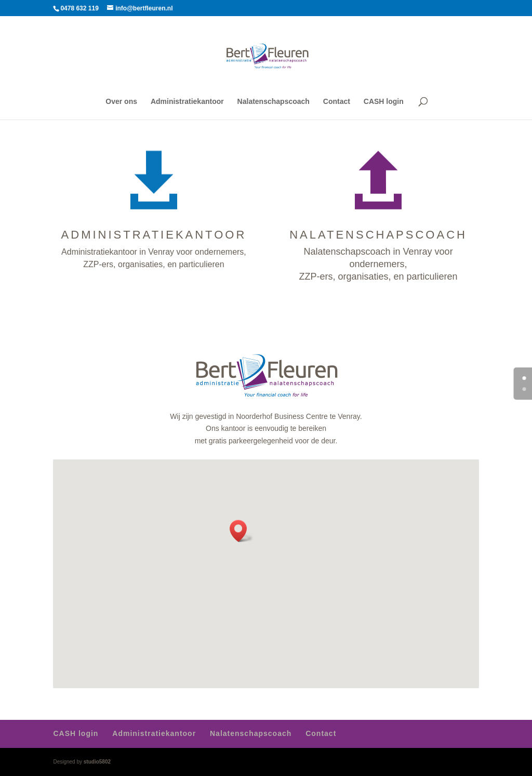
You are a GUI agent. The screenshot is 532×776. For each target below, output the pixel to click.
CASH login (384, 102)
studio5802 (97, 762)
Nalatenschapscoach (274, 102)
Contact (337, 102)
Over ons (121, 102)
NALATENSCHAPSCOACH (378, 235)
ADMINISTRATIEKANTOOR (154, 235)
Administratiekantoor (187, 102)
